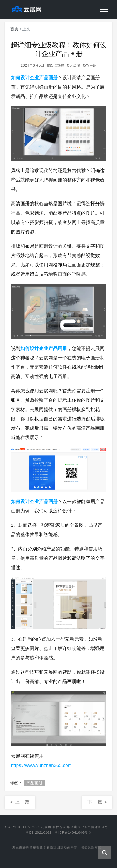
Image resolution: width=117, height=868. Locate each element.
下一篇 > (97, 802)
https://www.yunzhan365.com (41, 765)
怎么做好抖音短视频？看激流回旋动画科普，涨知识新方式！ (58, 849)
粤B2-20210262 (39, 833)
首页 (14, 29)
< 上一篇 (20, 802)
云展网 (46, 827)
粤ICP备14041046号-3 (73, 833)
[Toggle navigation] (104, 9)
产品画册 (34, 783)
